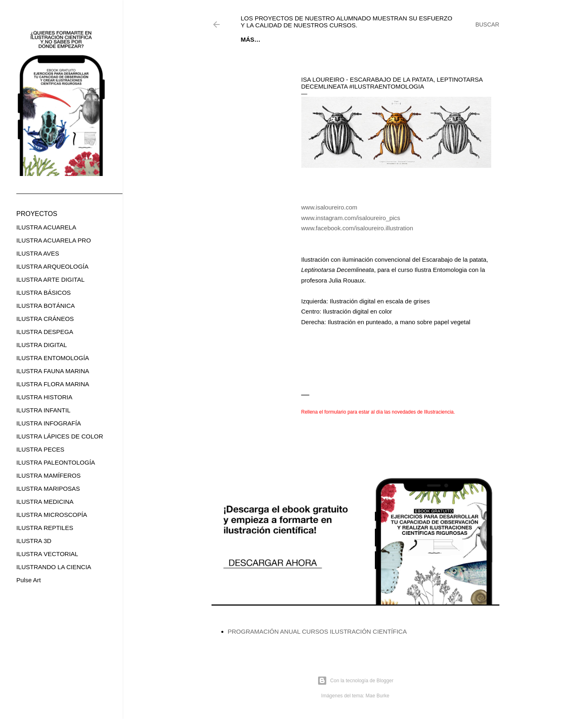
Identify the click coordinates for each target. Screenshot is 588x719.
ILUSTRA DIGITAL (42, 345)
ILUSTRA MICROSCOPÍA (52, 515)
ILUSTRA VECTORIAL (47, 554)
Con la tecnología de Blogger (355, 681)
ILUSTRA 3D (34, 541)
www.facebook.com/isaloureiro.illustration (357, 228)
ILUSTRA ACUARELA (46, 227)
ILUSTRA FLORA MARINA (53, 384)
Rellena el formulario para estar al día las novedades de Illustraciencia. (378, 412)
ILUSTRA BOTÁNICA (46, 306)
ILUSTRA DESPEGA (45, 332)
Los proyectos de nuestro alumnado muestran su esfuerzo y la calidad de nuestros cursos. (347, 22)
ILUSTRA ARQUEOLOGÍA (52, 266)
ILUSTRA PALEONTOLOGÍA (56, 462)
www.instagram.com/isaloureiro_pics (351, 218)
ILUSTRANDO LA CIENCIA (54, 567)
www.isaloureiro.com (330, 207)
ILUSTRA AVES (38, 253)
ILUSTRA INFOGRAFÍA (49, 423)
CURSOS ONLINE (351, 39)
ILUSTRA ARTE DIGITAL (50, 279)
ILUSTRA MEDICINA (45, 502)
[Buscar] (487, 24)
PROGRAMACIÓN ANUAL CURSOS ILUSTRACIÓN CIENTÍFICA (317, 631)
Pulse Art (29, 580)
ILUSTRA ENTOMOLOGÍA (53, 358)
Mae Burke (377, 696)
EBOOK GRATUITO (292, 39)
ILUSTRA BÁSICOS (43, 293)
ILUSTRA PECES (40, 449)
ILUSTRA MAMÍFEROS (49, 475)
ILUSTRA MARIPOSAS (48, 489)
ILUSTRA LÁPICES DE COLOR (60, 436)
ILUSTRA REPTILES (45, 528)
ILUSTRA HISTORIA (44, 397)
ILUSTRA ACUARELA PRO (54, 240)
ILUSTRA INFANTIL (43, 410)
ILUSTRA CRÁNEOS (45, 319)
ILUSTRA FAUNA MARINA (53, 371)
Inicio (250, 39)
